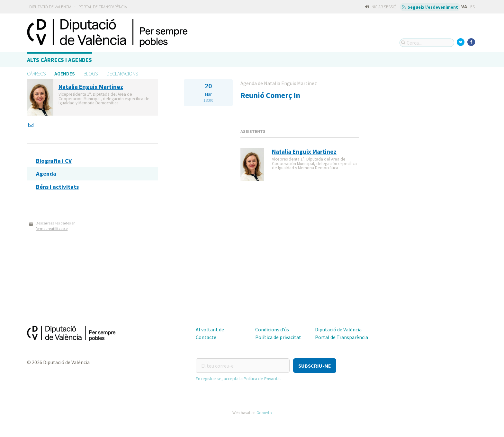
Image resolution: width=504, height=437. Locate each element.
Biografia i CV (54, 161)
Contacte (206, 337)
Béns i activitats (57, 187)
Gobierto (264, 413)
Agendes (65, 74)
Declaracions (122, 74)
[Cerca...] (427, 43)
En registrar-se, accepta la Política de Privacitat (238, 379)
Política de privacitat (278, 337)
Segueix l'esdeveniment (430, 7)
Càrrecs (36, 74)
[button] (315, 366)
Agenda (46, 174)
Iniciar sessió (381, 7)
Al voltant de (210, 329)
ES (473, 7)
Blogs (91, 74)
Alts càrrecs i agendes (59, 60)
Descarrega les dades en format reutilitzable (56, 226)
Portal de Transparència (103, 7)
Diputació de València (50, 7)
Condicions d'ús (272, 329)
